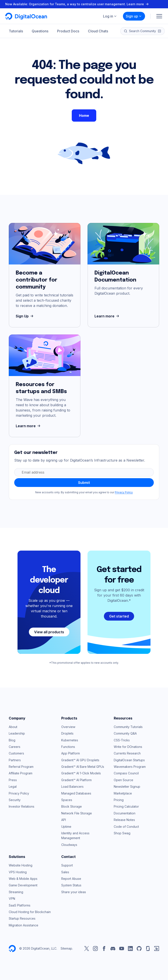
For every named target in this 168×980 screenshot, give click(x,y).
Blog (12, 740)
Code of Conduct (126, 827)
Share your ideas (74, 892)
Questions (40, 31)
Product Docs (68, 31)
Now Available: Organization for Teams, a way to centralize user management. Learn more (77, 4)
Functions (68, 747)
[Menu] (159, 16)
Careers (15, 747)
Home (84, 115)
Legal (13, 787)
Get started (119, 616)
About (13, 727)
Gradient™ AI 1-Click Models (81, 773)
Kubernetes (70, 740)
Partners (15, 760)
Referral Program (21, 767)
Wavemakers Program (130, 767)
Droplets (67, 733)
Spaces (67, 800)
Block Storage (72, 806)
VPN (12, 899)
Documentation (125, 813)
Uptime (66, 827)
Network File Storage (77, 813)
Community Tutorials (128, 727)
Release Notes (124, 820)
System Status (71, 885)
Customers (16, 753)
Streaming (16, 892)
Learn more (107, 316)
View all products (49, 632)
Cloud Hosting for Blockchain (30, 912)
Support (67, 865)
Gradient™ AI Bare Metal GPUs (83, 767)
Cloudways (69, 845)
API (64, 820)
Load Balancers (72, 787)
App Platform (71, 753)
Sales (65, 872)
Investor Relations (22, 806)
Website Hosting (21, 865)
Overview (68, 727)
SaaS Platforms (20, 905)
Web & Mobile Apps (23, 879)
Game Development (23, 885)
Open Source (123, 780)
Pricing (119, 800)
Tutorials (16, 31)
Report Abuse (71, 879)
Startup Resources (22, 918)
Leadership (17, 733)
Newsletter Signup (127, 787)
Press (13, 780)
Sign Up (25, 316)
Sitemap (66, 948)
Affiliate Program (21, 773)
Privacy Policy (124, 492)
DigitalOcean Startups (129, 760)
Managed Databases (76, 793)
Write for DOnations (128, 747)
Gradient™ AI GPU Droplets (80, 760)
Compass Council (126, 773)
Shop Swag (122, 833)
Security (15, 800)
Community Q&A (125, 733)
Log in (110, 16)
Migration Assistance (24, 925)
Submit (84, 483)
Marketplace (123, 793)
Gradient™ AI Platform (76, 780)
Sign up (134, 16)
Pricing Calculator (126, 806)
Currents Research (127, 753)
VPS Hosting (18, 872)
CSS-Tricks (122, 740)
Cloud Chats (98, 31)
